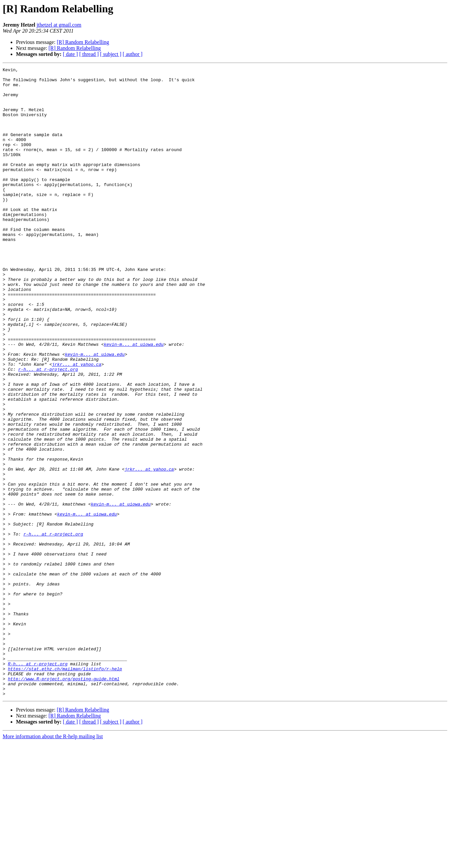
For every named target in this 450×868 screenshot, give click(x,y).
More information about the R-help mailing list (53, 862)
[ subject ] (111, 54)
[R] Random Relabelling (83, 42)
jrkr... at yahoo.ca (76, 424)
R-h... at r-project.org (38, 783)
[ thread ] (89, 54)
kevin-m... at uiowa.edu (134, 400)
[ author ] (133, 54)
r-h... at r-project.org (48, 430)
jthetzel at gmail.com (59, 25)
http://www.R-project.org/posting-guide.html (64, 801)
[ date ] (70, 54)
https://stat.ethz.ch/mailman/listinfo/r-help (65, 789)
